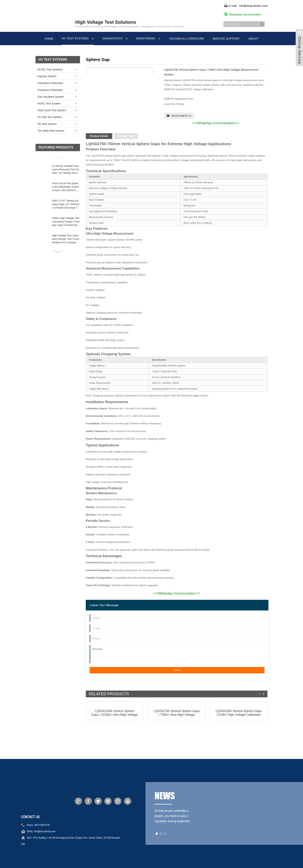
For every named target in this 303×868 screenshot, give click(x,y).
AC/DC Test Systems (50, 70)
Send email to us (181, 116)
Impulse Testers (47, 76)
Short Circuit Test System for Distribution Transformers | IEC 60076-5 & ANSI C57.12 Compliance (66, 187)
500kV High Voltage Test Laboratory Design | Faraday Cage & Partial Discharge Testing (66, 222)
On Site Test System (50, 117)
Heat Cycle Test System (52, 110)
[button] (58, 157)
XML (23, 854)
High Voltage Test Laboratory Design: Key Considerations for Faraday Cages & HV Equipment (66, 239)
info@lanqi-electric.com (45, 841)
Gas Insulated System (51, 97)
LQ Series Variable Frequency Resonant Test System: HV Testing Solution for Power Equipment (66, 170)
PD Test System (47, 124)
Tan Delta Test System (51, 131)
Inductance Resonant (50, 83)
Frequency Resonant (50, 90)
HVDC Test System (49, 103)
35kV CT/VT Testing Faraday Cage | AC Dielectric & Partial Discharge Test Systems (66, 204)
